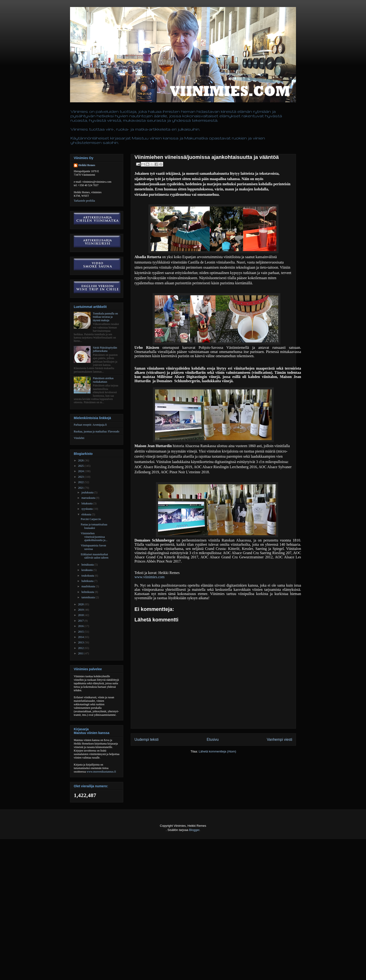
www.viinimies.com (150, 577)
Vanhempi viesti (280, 739)
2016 (81, 626)
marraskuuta (89, 498)
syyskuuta (87, 509)
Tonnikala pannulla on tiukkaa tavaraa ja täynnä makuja (105, 317)
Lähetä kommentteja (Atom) (217, 751)
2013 (81, 642)
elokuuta (87, 514)
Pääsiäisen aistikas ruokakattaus (103, 380)
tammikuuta (88, 597)
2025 (81, 466)
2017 (81, 621)
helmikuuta (88, 592)
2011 (81, 653)
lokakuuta (87, 503)
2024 (81, 471)
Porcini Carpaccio (91, 519)
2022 (81, 482)
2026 (81, 460)
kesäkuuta (87, 570)
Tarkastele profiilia (84, 201)
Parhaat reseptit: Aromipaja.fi (90, 425)
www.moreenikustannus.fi (101, 772)
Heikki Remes (87, 165)
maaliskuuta (89, 586)
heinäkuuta (88, 565)
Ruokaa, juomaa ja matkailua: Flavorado (97, 431)
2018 (81, 615)
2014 (81, 637)
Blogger (194, 830)
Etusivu (213, 739)
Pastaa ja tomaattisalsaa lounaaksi (94, 526)
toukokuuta (88, 576)
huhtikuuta (88, 581)
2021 (81, 488)
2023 (81, 477)
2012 (81, 648)
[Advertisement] (85, 969)
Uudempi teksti (146, 739)
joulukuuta (88, 492)
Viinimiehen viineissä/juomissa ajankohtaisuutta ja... (94, 537)
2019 (81, 610)
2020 (81, 604)
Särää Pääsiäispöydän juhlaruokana (105, 349)
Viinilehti (79, 438)
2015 (81, 632)
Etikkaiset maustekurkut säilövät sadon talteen (95, 556)
